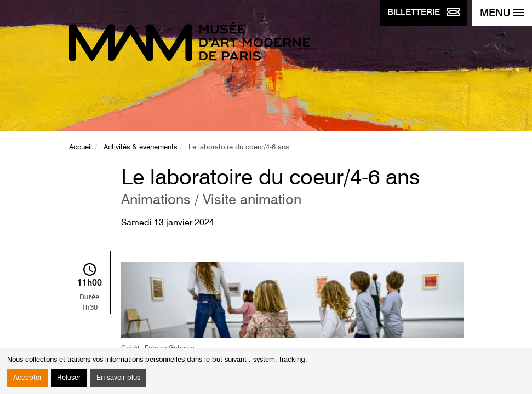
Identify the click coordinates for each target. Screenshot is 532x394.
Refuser (69, 378)
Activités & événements (140, 147)
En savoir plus (118, 378)
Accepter (27, 378)
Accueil (81, 147)
